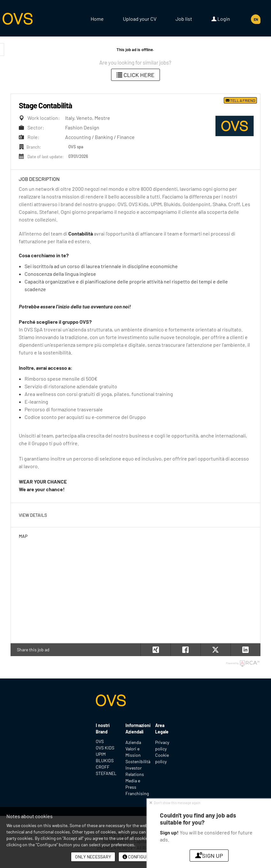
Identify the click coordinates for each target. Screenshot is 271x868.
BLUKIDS (105, 760)
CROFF (103, 767)
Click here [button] (135, 75)
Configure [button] (137, 857)
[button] (245, 650)
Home (97, 19)
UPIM (101, 754)
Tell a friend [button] (240, 100)
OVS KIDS (105, 748)
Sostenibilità (138, 761)
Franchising (137, 793)
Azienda (133, 742)
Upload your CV (140, 19)
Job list (184, 19)
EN (256, 19)
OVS (100, 741)
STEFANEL (106, 773)
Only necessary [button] (93, 857)
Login (221, 19)
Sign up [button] (209, 856)
